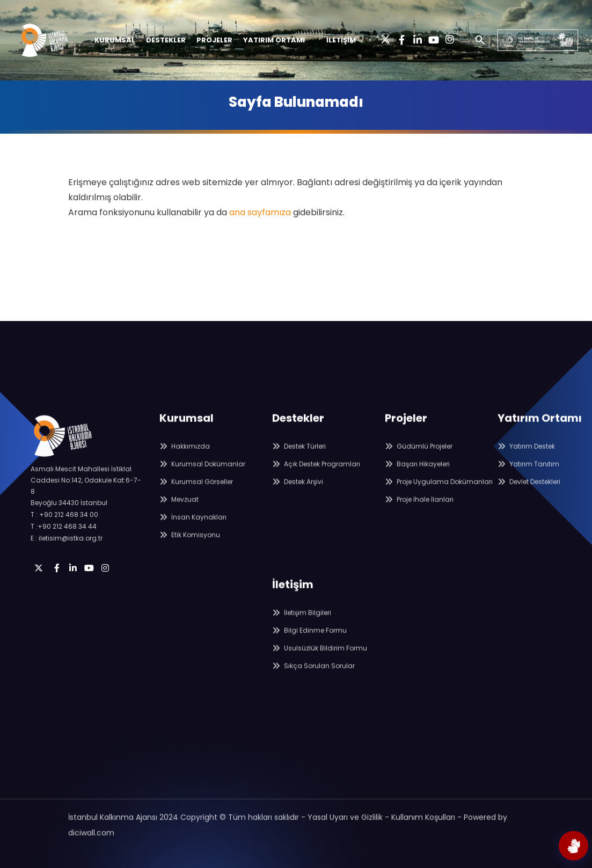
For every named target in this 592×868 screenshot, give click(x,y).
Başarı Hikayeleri (417, 478)
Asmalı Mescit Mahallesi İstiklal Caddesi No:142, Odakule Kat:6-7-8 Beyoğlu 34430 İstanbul (86, 507)
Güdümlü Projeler (419, 460)
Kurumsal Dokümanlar (202, 478)
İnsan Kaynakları (193, 531)
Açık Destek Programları (316, 478)
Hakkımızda (185, 460)
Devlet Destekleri (529, 496)
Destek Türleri (299, 460)
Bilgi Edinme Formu (309, 644)
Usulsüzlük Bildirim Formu (320, 662)
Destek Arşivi (298, 496)
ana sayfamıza (260, 212)
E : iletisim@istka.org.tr (67, 560)
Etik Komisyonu (190, 549)
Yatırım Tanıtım (528, 478)
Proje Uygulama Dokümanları (439, 496)
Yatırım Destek (526, 460)
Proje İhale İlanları (419, 513)
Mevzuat (179, 513)
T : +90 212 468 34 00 (64, 536)
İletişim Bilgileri (302, 627)
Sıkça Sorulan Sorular (313, 680)
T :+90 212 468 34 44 (64, 548)
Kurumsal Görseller (196, 496)
